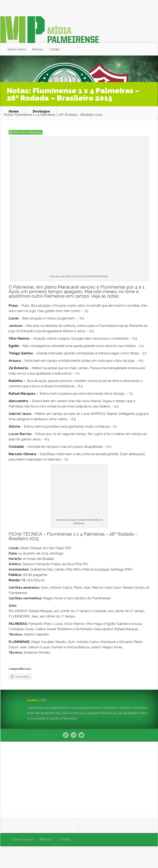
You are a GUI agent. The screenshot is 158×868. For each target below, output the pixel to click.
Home (14, 111)
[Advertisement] (79, 779)
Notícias (38, 49)
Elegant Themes (103, 857)
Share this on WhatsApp (28, 132)
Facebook (74, 735)
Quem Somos (17, 49)
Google (66, 735)
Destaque (41, 111)
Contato (55, 49)
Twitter (81, 735)
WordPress (148, 857)
